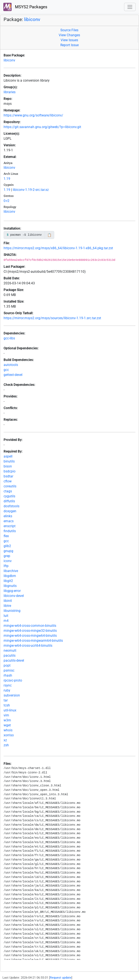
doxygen (10, 511)
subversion (12, 695)
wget (7, 725)
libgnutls (10, 586)
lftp (6, 566)
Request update (61, 978)
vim (6, 715)
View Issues (69, 40)
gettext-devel (13, 375)
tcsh (7, 705)
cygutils (9, 496)
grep (7, 556)
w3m (7, 720)
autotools (11, 365)
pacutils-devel (14, 661)
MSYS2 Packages (25, 7)
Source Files (69, 30)
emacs (9, 521)
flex (6, 536)
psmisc (9, 670)
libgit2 (8, 581)
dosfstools (11, 506)
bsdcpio (10, 471)
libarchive (11, 571)
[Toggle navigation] (130, 7)
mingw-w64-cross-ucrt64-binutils (28, 646)
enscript (10, 526)
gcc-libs (9, 338)
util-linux (10, 710)
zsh (6, 745)
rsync (8, 685)
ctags (8, 491)
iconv (8, 561)
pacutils (10, 656)
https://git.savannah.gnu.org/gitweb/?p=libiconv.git (42, 127)
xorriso (9, 735)
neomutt (10, 651)
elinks (8, 516)
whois (8, 730)
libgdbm (10, 576)
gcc (6, 370)
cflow (8, 481)
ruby (7, 690)
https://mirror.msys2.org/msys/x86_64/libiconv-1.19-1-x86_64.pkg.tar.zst (58, 248)
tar (6, 700)
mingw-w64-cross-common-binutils (30, 626)
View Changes (69, 35)
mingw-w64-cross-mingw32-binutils (30, 631)
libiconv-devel (14, 596)
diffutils (9, 501)
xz (5, 740)
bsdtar (8, 476)
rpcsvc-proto (13, 680)
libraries (10, 92)
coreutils (10, 486)
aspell (8, 456)
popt (7, 666)
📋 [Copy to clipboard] (49, 235)
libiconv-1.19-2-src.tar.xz (31, 190)
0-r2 (7, 201)
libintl (8, 601)
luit (6, 616)
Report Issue (69, 45)
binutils (9, 461)
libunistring (12, 611)
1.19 (7, 179)
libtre (7, 606)
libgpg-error (12, 591)
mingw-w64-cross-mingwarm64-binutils (33, 641)
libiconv (32, 19)
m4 (6, 621)
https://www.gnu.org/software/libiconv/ (33, 115)
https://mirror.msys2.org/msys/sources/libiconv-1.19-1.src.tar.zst (52, 318)
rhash (8, 675)
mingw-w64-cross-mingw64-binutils (30, 636)
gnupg (8, 551)
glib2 (7, 546)
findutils (10, 531)
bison (8, 466)
